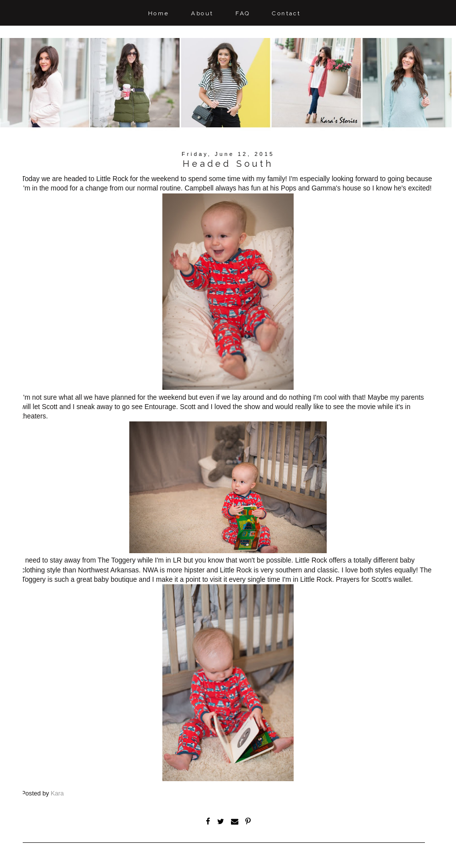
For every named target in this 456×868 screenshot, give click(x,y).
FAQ (243, 13)
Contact (286, 13)
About (202, 13)
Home (159, 13)
